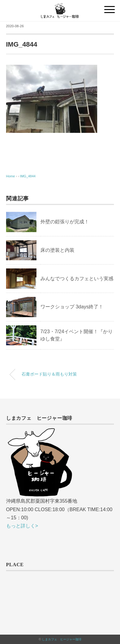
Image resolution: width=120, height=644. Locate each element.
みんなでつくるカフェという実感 (77, 279)
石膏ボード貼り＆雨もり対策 (49, 374)
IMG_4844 (28, 176)
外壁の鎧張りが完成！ (65, 222)
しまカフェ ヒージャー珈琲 (62, 639)
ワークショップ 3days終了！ (72, 307)
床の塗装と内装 (57, 250)
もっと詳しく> (22, 526)
